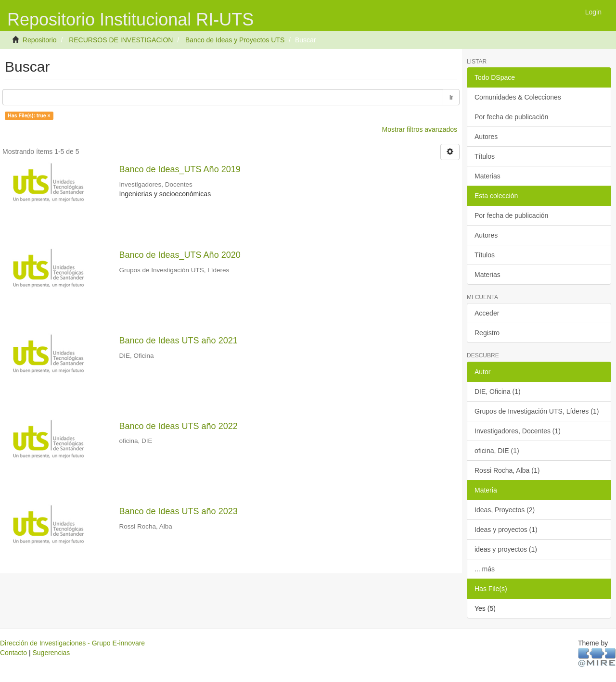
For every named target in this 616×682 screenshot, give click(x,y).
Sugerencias (51, 653)
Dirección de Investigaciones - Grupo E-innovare (72, 643)
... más (485, 569)
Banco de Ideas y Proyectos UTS (235, 40)
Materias (488, 176)
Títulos (485, 156)
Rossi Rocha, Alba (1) (507, 470)
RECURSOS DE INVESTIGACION (121, 40)
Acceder (487, 313)
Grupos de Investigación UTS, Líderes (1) (537, 411)
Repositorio (40, 40)
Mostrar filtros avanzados (420, 129)
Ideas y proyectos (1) (506, 530)
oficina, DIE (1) (497, 451)
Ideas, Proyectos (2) (505, 510)
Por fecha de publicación (511, 117)
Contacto (13, 653)
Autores (486, 137)
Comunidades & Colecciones (518, 97)
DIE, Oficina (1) (498, 392)
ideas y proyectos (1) (506, 549)
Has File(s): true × (29, 115)
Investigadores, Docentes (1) (518, 431)
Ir (451, 97)
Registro (487, 333)
